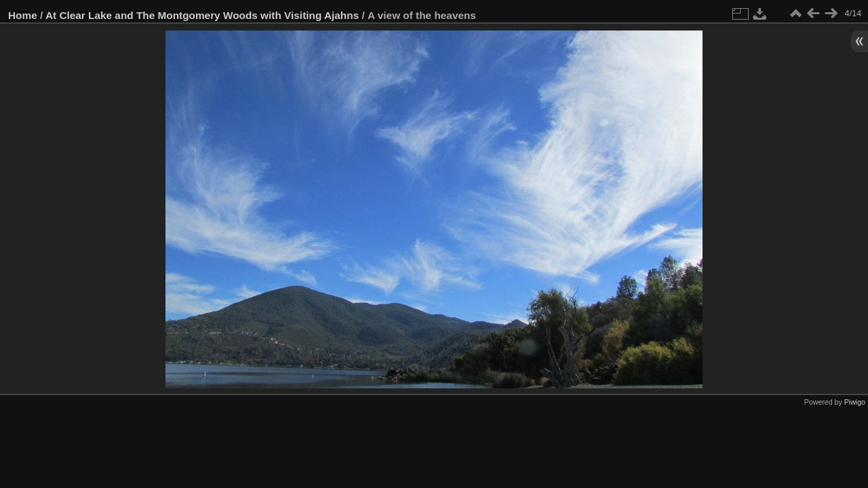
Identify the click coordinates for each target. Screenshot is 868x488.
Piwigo (855, 402)
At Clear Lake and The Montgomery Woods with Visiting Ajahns (202, 15)
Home (23, 15)
